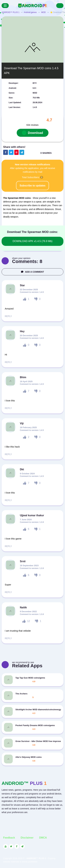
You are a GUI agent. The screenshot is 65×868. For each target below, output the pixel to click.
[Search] (60, 6)
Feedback (9, 838)
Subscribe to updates (32, 186)
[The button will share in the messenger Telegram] (22, 152)
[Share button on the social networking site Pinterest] (16, 152)
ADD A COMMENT (32, 272)
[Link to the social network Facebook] (17, 846)
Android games (30, 12)
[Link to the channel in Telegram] (22, 846)
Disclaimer (27, 838)
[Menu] (5, 6)
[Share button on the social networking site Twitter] (11, 152)
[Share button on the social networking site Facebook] (6, 152)
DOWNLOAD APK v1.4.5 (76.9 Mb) (32, 241)
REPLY (8, 316)
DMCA (43, 838)
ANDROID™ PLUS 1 (10, 12)
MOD (43, 12)
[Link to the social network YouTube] (6, 846)
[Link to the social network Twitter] (11, 846)
